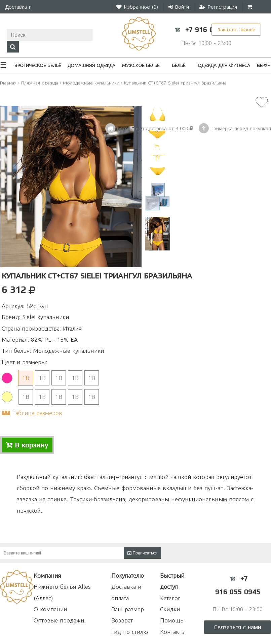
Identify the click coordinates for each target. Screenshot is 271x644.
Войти (179, 7)
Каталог (170, 598)
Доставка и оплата (126, 592)
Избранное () (137, 7)
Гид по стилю (130, 632)
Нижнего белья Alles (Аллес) (62, 592)
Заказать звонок (236, 29)
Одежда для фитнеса (224, 65)
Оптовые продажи (59, 620)
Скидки (170, 609)
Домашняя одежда (91, 65)
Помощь (172, 620)
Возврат (122, 620)
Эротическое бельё (38, 65)
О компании (50, 609)
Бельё (179, 65)
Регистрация (218, 7)
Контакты (173, 632)
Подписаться (142, 553)
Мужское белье (141, 65)
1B (26, 378)
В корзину (27, 445)
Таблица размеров (37, 413)
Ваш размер (128, 609)
